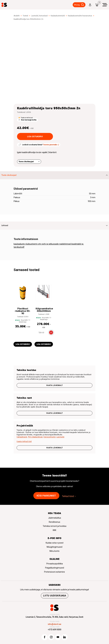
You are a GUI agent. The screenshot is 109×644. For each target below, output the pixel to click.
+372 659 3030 (54, 630)
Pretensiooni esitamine (54, 572)
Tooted (25, 16)
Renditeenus (54, 522)
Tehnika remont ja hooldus (55, 526)
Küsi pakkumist (46, 496)
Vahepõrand (22, 437)
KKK (54, 530)
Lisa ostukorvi (35, 136)
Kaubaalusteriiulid (58, 16)
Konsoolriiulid (49, 437)
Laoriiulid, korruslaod (39, 16)
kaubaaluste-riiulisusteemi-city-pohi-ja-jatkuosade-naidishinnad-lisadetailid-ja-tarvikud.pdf (49, 245)
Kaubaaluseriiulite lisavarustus (80, 16)
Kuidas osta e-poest (55, 543)
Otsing (76, 5)
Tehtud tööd (68, 496)
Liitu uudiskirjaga (55, 596)
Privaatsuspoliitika (55, 564)
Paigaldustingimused (55, 568)
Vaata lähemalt (55, 385)
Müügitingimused (54, 547)
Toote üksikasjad (26, 161)
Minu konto (54, 551)
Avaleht (17, 16)
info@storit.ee (54, 624)
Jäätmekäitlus (55, 518)
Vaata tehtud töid (24, 441)
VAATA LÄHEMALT (55, 448)
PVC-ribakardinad (35, 437)
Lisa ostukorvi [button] (23, 344)
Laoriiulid (60, 437)
